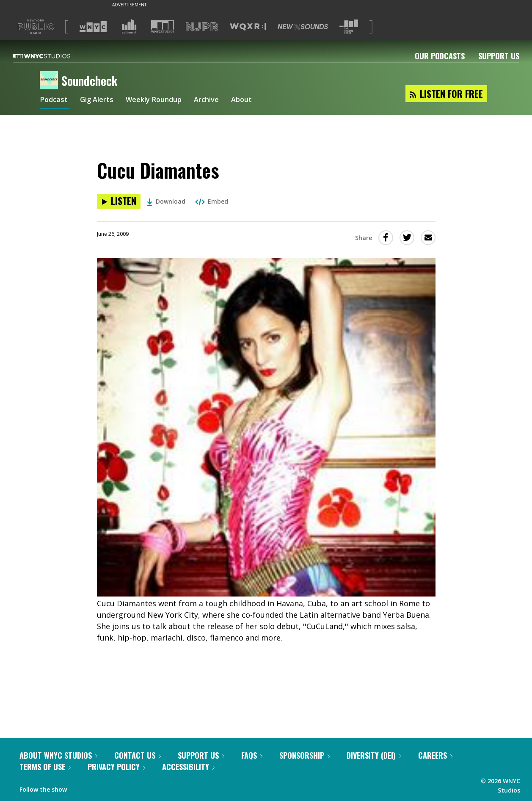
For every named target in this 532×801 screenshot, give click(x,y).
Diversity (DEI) (374, 755)
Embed (212, 201)
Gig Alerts (100, 101)
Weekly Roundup (161, 101)
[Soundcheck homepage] (51, 81)
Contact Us (138, 755)
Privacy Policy (116, 767)
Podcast (55, 101)
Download (166, 201)
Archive (218, 101)
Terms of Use (45, 767)
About (255, 101)
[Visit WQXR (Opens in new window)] (248, 27)
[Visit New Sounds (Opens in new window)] (303, 27)
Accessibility (188, 767)
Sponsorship (305, 755)
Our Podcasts (440, 56)
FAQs (252, 755)
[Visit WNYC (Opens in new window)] (93, 27)
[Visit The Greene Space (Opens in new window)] (349, 27)
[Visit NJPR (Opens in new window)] (202, 27)
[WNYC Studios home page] (52, 56)
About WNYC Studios (58, 755)
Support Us (499, 56)
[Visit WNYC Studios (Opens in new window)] (163, 26)
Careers (435, 755)
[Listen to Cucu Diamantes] (119, 201)
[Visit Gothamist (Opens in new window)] (129, 27)
